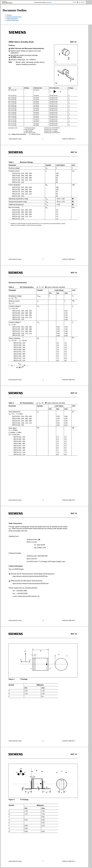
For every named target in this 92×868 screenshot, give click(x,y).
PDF (79, 2)
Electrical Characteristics (14, 17)
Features (9, 15)
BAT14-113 (49, 2)
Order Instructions (12, 18)
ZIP (83, 2)
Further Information (13, 20)
